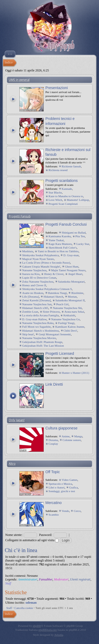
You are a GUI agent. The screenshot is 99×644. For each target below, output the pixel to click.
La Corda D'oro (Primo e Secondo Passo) (46, 263)
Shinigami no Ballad (74, 233)
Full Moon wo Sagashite (36, 327)
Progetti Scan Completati (63, 204)
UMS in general (19, 80)
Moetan (72, 297)
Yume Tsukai (56, 240)
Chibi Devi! (70, 331)
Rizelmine (77, 293)
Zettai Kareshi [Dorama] (36, 300)
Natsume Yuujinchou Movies (39, 338)
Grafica (74, 487)
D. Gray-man (71, 255)
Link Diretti (54, 384)
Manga (78, 436)
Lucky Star (83, 244)
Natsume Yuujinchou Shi (67, 308)
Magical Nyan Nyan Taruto (38, 259)
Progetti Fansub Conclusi (66, 224)
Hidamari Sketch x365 (35, 308)
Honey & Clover (54, 274)
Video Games (70, 480)
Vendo (65, 511)
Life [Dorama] (31, 297)
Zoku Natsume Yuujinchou (38, 282)
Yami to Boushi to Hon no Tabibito (58, 251)
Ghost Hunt (72, 267)
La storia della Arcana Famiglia (41, 315)
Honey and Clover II (34, 285)
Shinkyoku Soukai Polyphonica (41, 255)
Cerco (77, 511)
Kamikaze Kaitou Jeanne (70, 327)
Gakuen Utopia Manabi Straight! (41, 267)
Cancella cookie (24, 608)
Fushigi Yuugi (66, 323)
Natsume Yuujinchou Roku (38, 323)
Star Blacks (55, 192)
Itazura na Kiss (31, 274)
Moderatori (61, 579)
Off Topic (53, 472)
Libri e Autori (57, 487)
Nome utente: (14, 535)
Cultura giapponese (61, 428)
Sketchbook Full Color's (63, 248)
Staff (8, 583)
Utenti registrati (80, 579)
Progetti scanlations (62, 181)
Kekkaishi (69, 315)
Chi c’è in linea (21, 550)
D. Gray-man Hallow (34, 319)
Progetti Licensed (60, 354)
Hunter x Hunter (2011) (76, 373)
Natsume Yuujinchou (34, 270)
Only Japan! (17, 420)
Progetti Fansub (20, 216)
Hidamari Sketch (53, 297)
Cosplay (53, 444)
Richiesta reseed (58, 170)
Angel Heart (75, 274)
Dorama (53, 440)
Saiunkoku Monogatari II (70, 300)
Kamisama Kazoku (60, 236)
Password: (46, 535)
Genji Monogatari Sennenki (55, 334)
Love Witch (55, 200)
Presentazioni (57, 88)
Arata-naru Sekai (74, 312)
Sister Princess (51, 312)
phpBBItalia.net (48, 630)
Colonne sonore (72, 440)
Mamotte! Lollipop (78, 200)
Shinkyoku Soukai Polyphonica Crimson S (47, 289)
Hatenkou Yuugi (57, 293)
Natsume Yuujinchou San (37, 304)
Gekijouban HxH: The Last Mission (43, 346)
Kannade (67, 189)
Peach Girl (62, 304)
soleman (31, 603)
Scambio (54, 515)
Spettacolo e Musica (60, 484)
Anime (66, 436)
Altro (12, 464)
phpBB (37, 626)
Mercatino (53, 503)
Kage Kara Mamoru (60, 244)
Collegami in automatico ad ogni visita (32, 540)
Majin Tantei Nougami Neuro (68, 270)
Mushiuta (28, 251)
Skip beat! (28, 334)
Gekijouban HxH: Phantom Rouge (42, 342)
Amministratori (28, 579)
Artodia (59, 635)
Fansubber (46, 579)
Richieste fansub (71, 166)
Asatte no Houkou (33, 293)
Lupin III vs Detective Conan (39, 278)
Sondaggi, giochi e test (62, 491)
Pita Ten (80, 236)
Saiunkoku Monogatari (71, 282)
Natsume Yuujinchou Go (65, 319)
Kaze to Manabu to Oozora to (66, 196)
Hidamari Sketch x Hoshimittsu (41, 331)
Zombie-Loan (30, 312)
